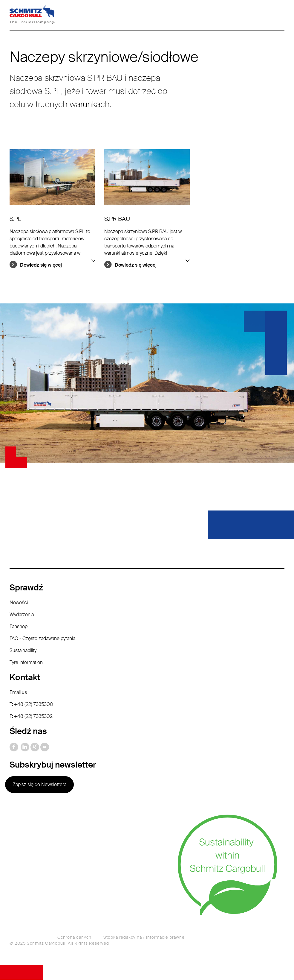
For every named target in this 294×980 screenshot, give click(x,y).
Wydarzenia (22, 615)
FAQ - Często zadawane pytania (42, 639)
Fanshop (19, 627)
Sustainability (23, 651)
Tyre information (26, 663)
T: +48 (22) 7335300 (31, 705)
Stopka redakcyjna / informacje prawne (144, 938)
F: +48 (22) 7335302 (31, 717)
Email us (18, 693)
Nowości (19, 603)
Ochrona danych (74, 938)
